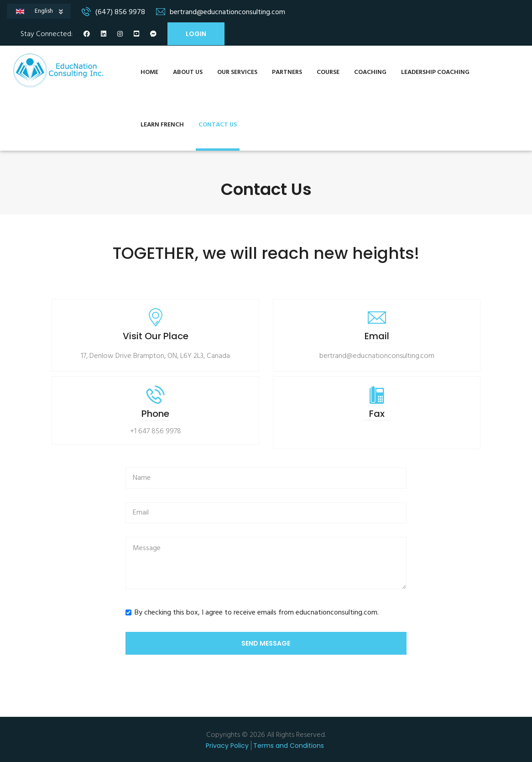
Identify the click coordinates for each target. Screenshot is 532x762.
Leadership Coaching (435, 72)
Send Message (266, 643)
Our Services (237, 72)
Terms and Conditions (289, 746)
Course (328, 72)
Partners (287, 72)
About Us (188, 72)
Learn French (162, 125)
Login (196, 34)
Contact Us (218, 125)
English (49, 12)
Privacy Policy (227, 746)
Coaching (370, 72)
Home (149, 72)
